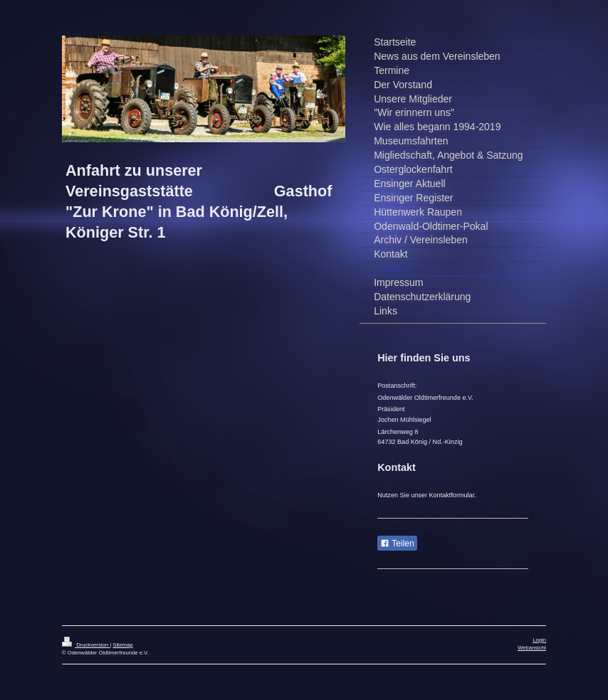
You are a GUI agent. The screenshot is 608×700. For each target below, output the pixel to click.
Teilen (397, 543)
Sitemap (122, 645)
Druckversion (86, 645)
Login (539, 640)
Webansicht (532, 648)
